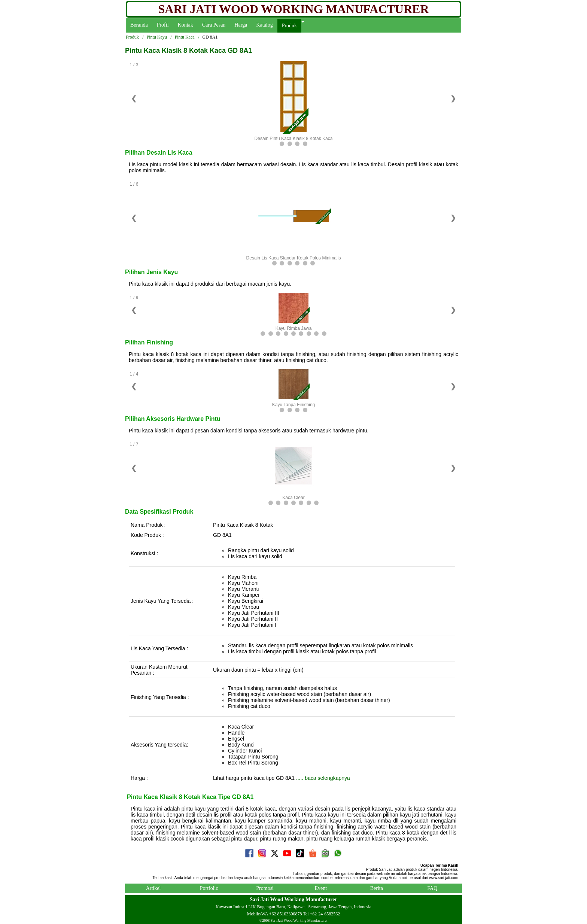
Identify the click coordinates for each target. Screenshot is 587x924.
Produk (289, 26)
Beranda (139, 25)
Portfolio (209, 888)
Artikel (153, 888)
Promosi (265, 888)
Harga (241, 25)
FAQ (432, 888)
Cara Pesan (214, 25)
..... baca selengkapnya (322, 778)
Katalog (264, 25)
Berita (377, 888)
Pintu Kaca (185, 37)
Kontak (185, 25)
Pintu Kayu (156, 37)
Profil (163, 25)
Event (321, 888)
